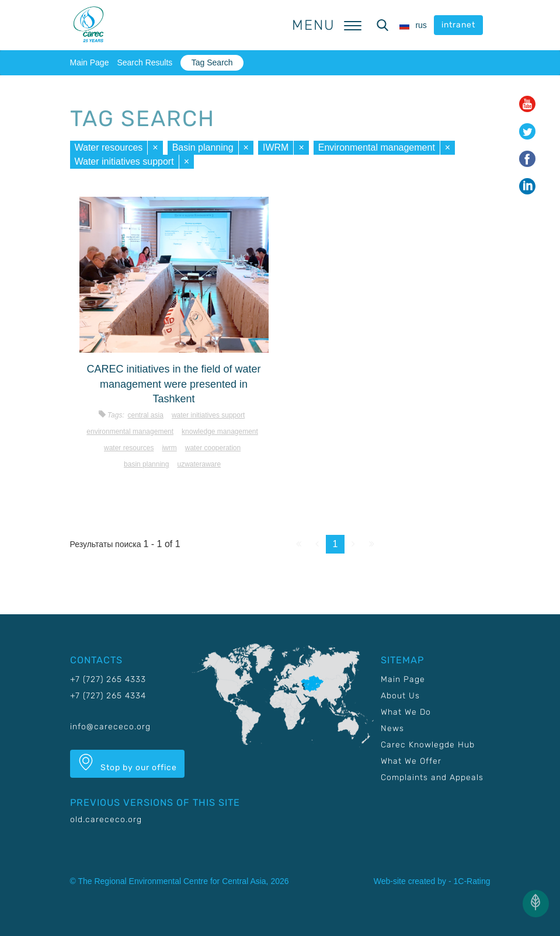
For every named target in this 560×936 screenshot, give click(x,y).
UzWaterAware (199, 464)
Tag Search (212, 62)
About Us (400, 696)
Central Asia (145, 415)
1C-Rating (472, 881)
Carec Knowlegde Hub (428, 745)
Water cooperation (213, 448)
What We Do (406, 712)
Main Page (90, 62)
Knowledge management (220, 432)
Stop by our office (127, 763)
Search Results (145, 62)
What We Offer (411, 761)
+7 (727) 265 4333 (108, 679)
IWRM (276, 147)
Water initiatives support (124, 161)
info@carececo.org (110, 727)
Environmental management (377, 147)
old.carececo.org (106, 820)
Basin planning (203, 147)
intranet (458, 25)
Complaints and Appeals (432, 777)
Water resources (109, 147)
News (392, 728)
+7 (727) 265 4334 (108, 696)
